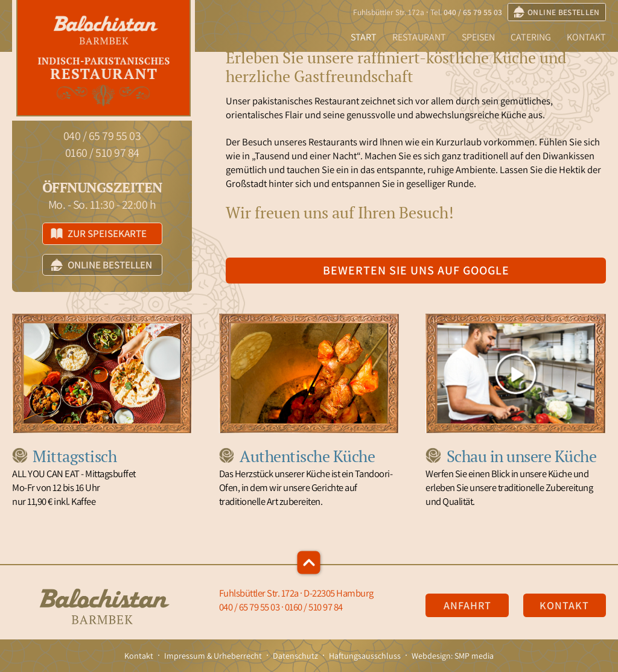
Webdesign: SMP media (453, 656)
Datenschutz (295, 656)
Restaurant (419, 37)
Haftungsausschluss (365, 656)
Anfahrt (467, 605)
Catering (531, 37)
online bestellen (557, 12)
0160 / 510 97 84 (102, 153)
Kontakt (586, 37)
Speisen (478, 37)
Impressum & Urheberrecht (213, 656)
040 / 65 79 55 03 (473, 12)
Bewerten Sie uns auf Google (416, 270)
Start (364, 37)
